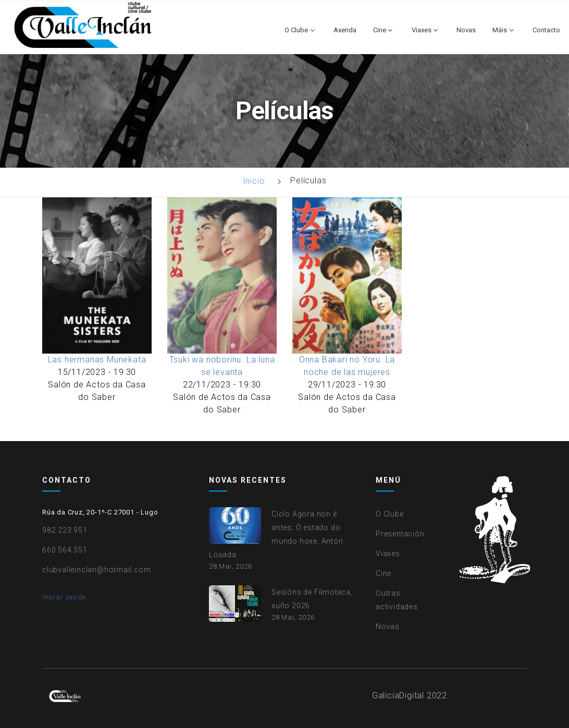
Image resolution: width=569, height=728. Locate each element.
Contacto (546, 30)
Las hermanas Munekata (97, 360)
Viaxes (422, 30)
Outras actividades (397, 600)
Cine (380, 30)
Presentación (400, 534)
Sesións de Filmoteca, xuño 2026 (312, 599)
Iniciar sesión (64, 597)
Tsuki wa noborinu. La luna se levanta (222, 366)
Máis (500, 30)
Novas (466, 30)
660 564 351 (65, 550)
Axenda (345, 30)
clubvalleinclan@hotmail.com (97, 570)
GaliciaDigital (398, 695)
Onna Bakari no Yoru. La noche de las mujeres (347, 366)
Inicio (254, 181)
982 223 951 (65, 530)
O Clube (296, 30)
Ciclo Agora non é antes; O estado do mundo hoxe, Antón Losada (276, 534)
